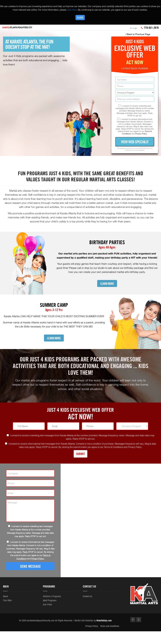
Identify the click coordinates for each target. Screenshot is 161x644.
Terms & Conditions (113, 447)
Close (80, 17)
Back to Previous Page (138, 34)
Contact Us (87, 596)
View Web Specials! (135, 142)
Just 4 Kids (47, 604)
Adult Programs (50, 600)
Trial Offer (7, 600)
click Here (72, 10)
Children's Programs (52, 596)
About (5, 596)
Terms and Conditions (110, 626)
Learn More (107, 284)
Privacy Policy (92, 626)
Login (134, 28)
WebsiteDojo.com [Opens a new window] (104, 620)
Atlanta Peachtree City (17, 27)
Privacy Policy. (141, 134)
